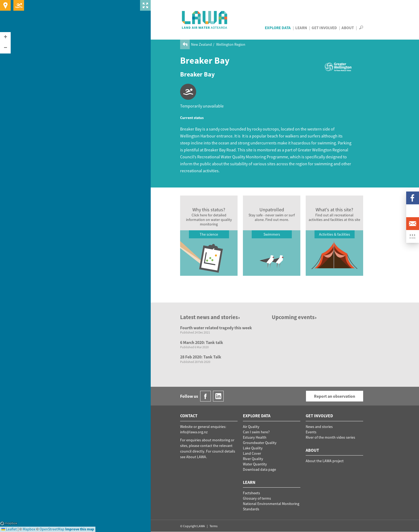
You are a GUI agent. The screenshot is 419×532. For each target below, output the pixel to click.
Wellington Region (231, 44)
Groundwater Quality (260, 443)
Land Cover (252, 453)
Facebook (413, 198)
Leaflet (9, 529)
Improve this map (80, 529)
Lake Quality (253, 448)
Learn (301, 28)
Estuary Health (255, 437)
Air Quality (251, 427)
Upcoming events (295, 317)
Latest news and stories (210, 317)
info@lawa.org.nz (194, 432)
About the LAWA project (325, 461)
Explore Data (278, 28)
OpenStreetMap (52, 529)
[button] (5, 37)
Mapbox (9, 523)
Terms (214, 526)
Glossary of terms (257, 498)
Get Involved (324, 28)
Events (311, 432)
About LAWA (196, 457)
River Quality (253, 459)
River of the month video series (330, 437)
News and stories (319, 427)
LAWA (205, 20)
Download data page (259, 469)
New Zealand (201, 44)
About (348, 28)
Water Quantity (255, 464)
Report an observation (335, 396)
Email (413, 224)
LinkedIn (413, 211)
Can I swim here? (256, 432)
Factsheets (251, 493)
